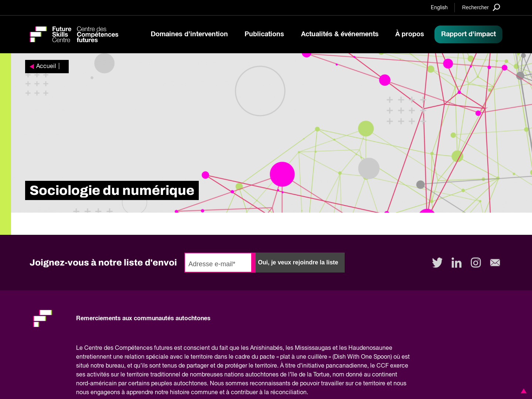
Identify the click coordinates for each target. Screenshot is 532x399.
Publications (264, 34)
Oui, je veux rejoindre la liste (298, 262)
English (439, 8)
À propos (410, 34)
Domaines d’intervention (189, 34)
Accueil (46, 67)
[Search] (481, 7)
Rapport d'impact (468, 34)
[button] (522, 391)
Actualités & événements (340, 34)
